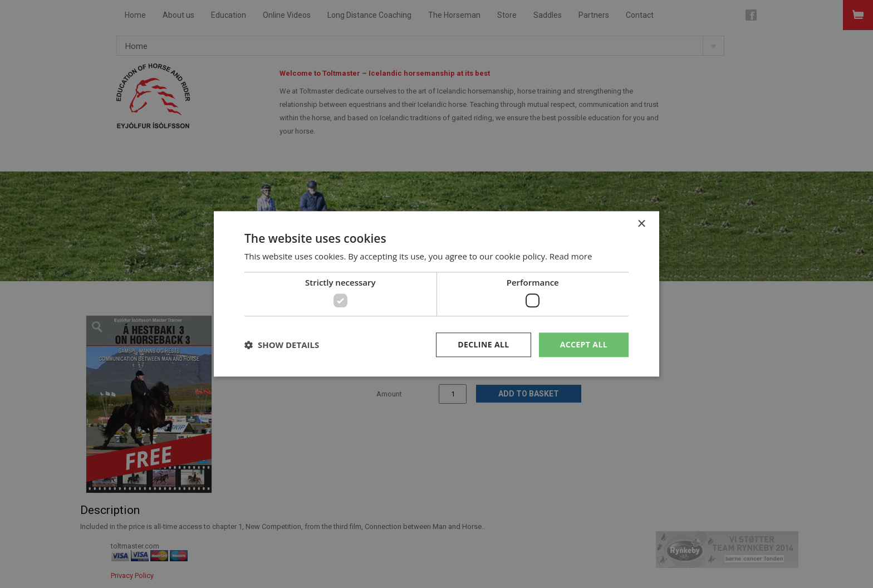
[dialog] (436, 294)
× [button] (641, 224)
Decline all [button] (483, 344)
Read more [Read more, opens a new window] (571, 257)
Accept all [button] (584, 344)
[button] (282, 345)
